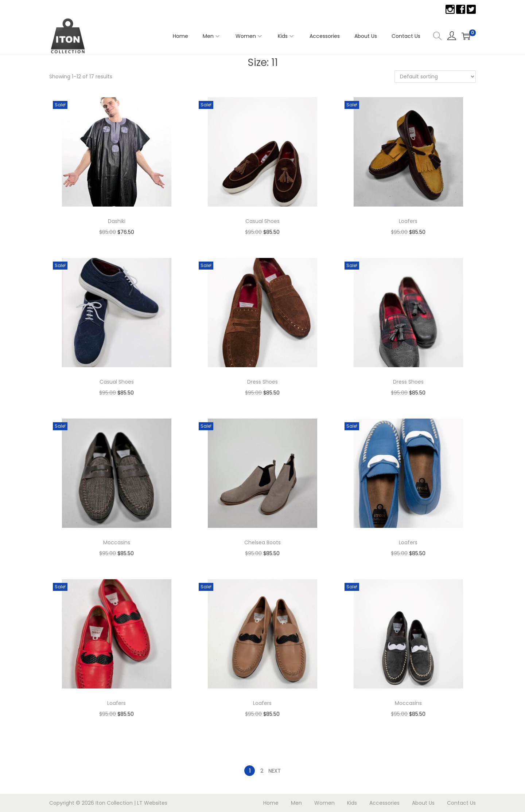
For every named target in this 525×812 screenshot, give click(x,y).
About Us (423, 803)
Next (275, 771)
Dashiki (117, 221)
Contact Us (461, 803)
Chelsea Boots (262, 542)
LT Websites (152, 803)
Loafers (408, 221)
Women (324, 803)
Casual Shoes (262, 221)
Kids (352, 803)
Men (296, 803)
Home (271, 803)
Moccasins (117, 542)
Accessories (384, 803)
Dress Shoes (262, 382)
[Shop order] (435, 77)
